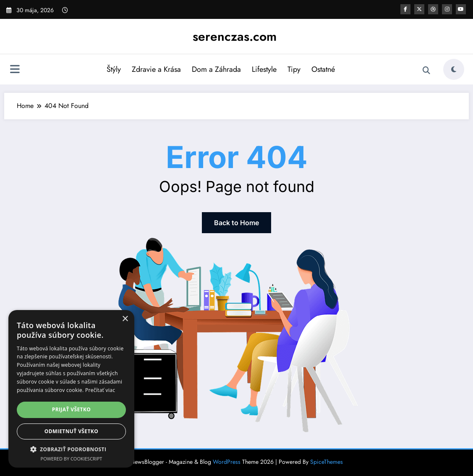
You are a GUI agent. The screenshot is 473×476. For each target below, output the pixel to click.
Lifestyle (264, 69)
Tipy (294, 69)
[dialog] (71, 389)
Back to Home (236, 223)
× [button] (125, 319)
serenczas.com (235, 36)
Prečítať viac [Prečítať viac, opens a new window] (100, 390)
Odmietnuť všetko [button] (71, 431)
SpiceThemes (327, 462)
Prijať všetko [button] (72, 409)
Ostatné (323, 69)
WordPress (227, 462)
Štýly (114, 69)
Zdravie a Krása (156, 69)
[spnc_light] (454, 69)
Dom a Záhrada (216, 69)
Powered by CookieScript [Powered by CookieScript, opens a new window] (72, 459)
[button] (71, 449)
